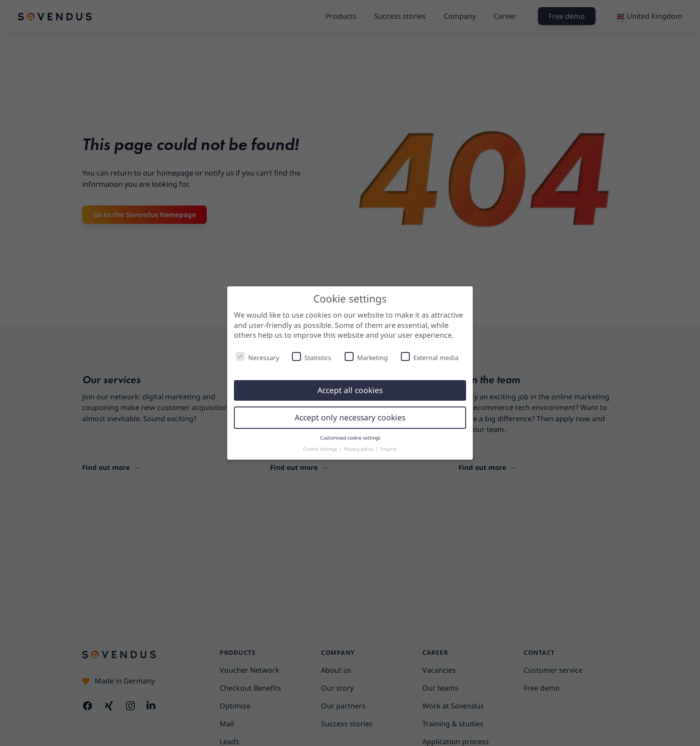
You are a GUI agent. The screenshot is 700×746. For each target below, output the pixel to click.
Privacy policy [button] (359, 449)
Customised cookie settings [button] (350, 438)
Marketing (366, 357)
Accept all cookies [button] (350, 390)
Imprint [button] (389, 449)
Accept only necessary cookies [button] (350, 417)
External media (430, 357)
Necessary (257, 357)
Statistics (312, 357)
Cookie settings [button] (321, 449)
